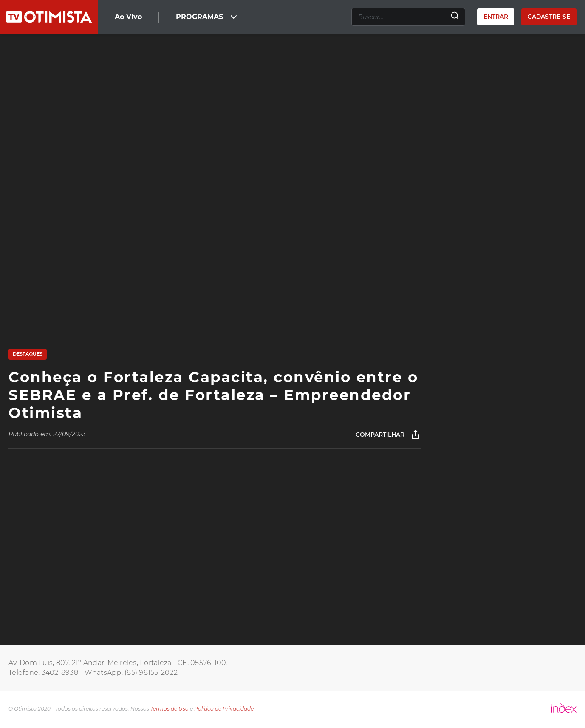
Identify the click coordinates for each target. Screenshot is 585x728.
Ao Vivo (128, 17)
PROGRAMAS (207, 17)
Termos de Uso (170, 709)
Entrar (496, 17)
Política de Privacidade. (225, 709)
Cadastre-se (549, 17)
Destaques (28, 354)
